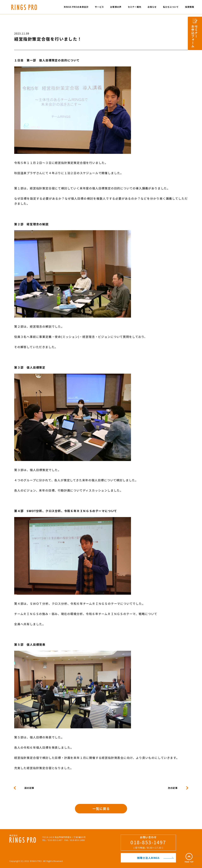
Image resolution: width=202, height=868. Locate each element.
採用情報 (190, 7)
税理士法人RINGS (155, 858)
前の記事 (29, 788)
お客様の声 (116, 7)
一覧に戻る (101, 809)
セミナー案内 (135, 7)
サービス (99, 7)
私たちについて (171, 7)
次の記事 (173, 788)
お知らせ (152, 7)
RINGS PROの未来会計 (76, 7)
